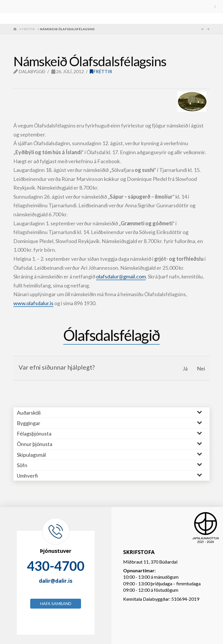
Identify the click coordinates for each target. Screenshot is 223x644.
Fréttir (101, 71)
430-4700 (56, 566)
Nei (201, 368)
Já (185, 368)
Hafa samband (56, 603)
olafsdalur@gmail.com (121, 276)
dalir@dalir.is (56, 581)
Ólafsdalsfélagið (111, 335)
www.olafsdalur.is (33, 303)
